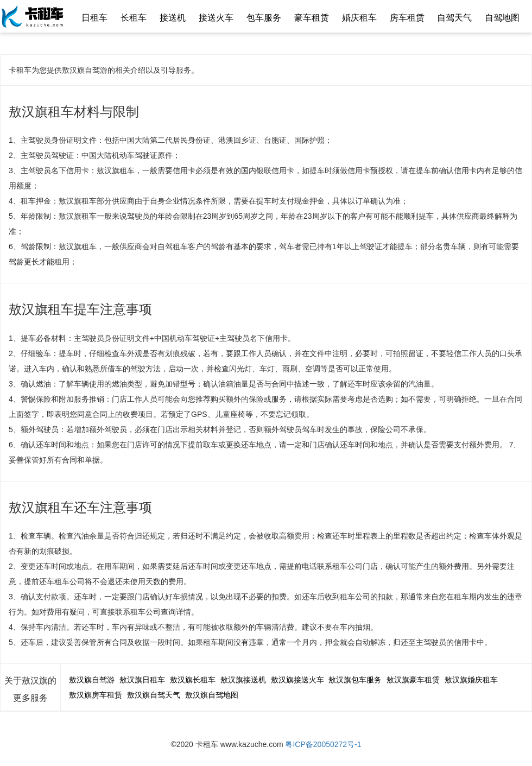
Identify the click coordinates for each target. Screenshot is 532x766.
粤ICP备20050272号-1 (323, 744)
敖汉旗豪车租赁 (413, 680)
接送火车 (216, 18)
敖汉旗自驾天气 (154, 695)
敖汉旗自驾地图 (212, 695)
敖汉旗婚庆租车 (471, 680)
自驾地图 (502, 18)
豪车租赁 (312, 18)
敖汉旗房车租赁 (96, 695)
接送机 (173, 18)
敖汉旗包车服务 (355, 680)
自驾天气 (454, 18)
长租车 (134, 18)
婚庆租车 (359, 18)
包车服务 (264, 18)
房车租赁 (407, 18)
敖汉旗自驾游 (92, 680)
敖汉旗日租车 (142, 680)
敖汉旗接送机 (243, 680)
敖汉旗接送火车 (297, 680)
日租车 (94, 18)
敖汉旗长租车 (193, 680)
